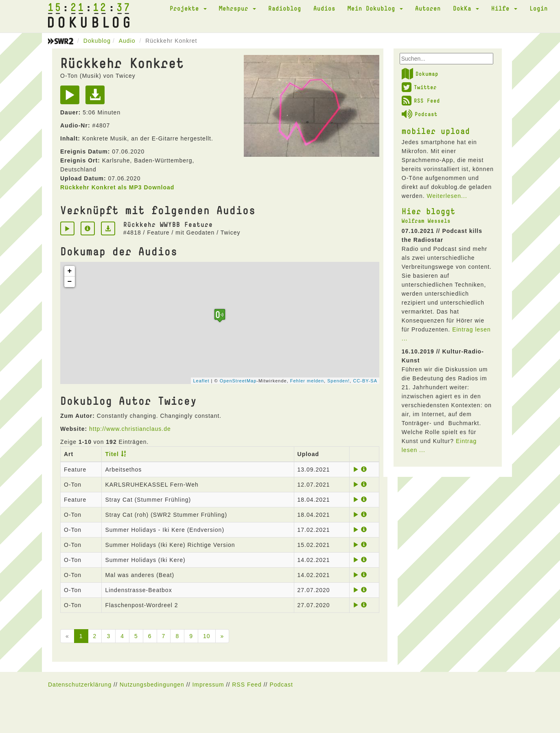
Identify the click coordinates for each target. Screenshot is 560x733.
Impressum (208, 685)
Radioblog (285, 8)
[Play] (72, 98)
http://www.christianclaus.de (130, 429)
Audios (324, 8)
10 (207, 636)
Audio (127, 41)
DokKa (466, 8)
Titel (112, 454)
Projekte (188, 8)
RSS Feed (421, 101)
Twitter (419, 87)
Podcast (420, 114)
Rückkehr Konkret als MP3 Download (117, 187)
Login (539, 8)
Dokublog (97, 41)
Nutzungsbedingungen (152, 685)
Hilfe (504, 8)
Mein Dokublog (375, 8)
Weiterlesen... (447, 196)
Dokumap (420, 74)
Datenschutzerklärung (80, 685)
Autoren (428, 8)
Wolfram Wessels (426, 221)
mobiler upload (436, 131)
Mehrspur (237, 8)
